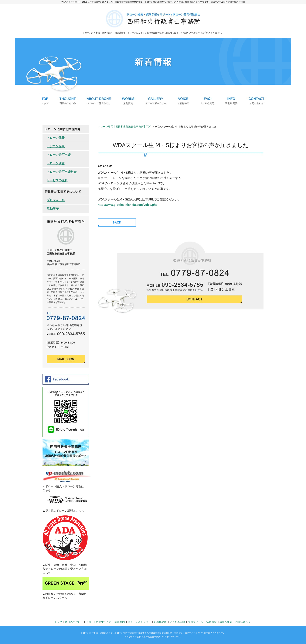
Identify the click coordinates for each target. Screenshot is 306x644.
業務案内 (120, 622)
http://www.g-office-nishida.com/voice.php (128, 205)
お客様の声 (160, 622)
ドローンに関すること (99, 622)
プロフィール (56, 200)
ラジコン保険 (56, 146)
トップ (58, 622)
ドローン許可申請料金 (62, 172)
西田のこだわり (74, 622)
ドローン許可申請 (59, 155)
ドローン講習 (56, 163)
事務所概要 (226, 622)
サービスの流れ (57, 180)
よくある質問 (177, 622)
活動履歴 (53, 209)
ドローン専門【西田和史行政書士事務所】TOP (125, 127)
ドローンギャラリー (139, 622)
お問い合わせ (243, 622)
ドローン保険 (56, 138)
